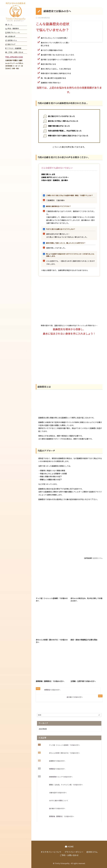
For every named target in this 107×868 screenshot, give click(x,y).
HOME (70, 846)
